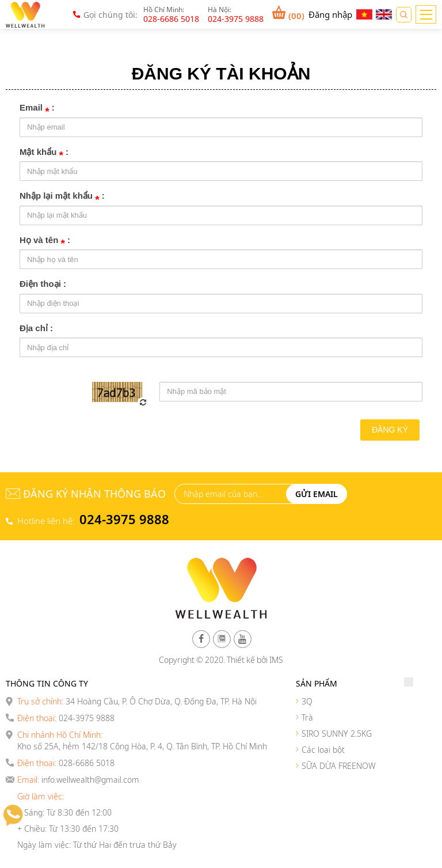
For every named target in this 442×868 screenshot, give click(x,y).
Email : (37, 109)
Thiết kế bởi (247, 660)
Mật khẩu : (44, 153)
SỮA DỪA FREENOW (339, 766)
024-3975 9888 (124, 519)
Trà (307, 717)
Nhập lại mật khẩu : (62, 197)
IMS (276, 660)
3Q (307, 701)
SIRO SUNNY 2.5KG (337, 734)
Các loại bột (323, 750)
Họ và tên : (45, 241)
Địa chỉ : (36, 328)
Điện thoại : (43, 284)
